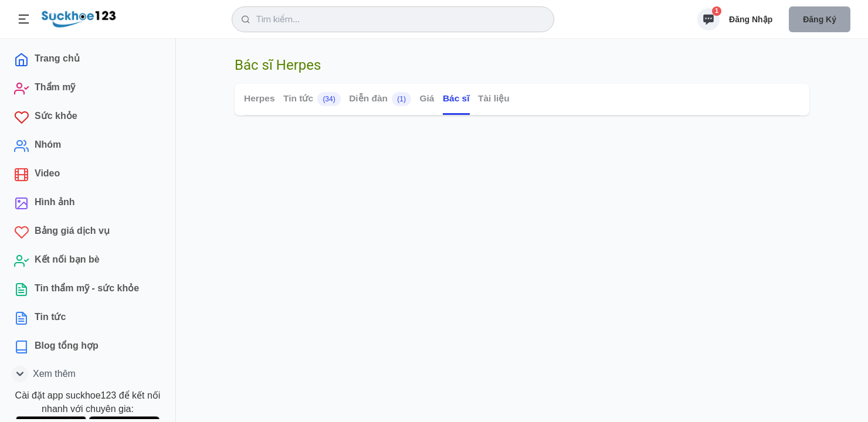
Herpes (260, 98)
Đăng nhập (751, 19)
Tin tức (312, 99)
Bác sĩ (456, 98)
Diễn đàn (380, 99)
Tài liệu (494, 98)
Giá (427, 98)
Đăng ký (820, 19)
